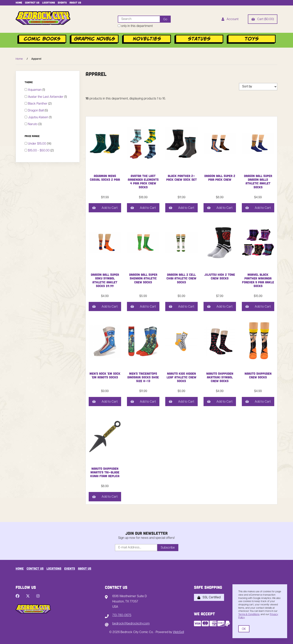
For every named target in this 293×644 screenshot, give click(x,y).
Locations (49, 3)
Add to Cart (105, 208)
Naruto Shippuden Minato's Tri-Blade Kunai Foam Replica (105, 472)
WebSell (178, 632)
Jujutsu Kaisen (38, 117)
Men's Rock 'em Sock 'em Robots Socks (105, 375)
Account (230, 20)
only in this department (135, 26)
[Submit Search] (165, 19)
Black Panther (38, 104)
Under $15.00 (37, 144)
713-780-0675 (122, 615)
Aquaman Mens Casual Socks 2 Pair (105, 178)
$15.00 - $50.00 (39, 151)
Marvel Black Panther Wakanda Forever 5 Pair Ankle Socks (258, 280)
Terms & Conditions (249, 614)
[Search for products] (139, 19)
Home (19, 3)
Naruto (33, 124)
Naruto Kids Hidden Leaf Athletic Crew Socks (181, 377)
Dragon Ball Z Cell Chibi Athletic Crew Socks (181, 278)
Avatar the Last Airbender (46, 97)
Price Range (32, 136)
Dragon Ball (36, 111)
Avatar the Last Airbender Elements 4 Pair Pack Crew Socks (143, 181)
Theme (29, 82)
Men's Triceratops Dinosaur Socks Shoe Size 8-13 (143, 377)
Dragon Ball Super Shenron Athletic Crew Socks (143, 278)
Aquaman (35, 90)
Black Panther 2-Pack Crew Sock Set (181, 178)
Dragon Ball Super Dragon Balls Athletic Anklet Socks (258, 181)
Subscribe (168, 548)
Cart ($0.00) (263, 20)
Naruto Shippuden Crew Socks (258, 375)
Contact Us (32, 3)
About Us (75, 3)
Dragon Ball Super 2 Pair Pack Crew (220, 178)
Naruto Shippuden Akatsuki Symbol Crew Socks (220, 377)
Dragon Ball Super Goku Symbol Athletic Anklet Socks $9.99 (105, 280)
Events (62, 3)
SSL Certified (209, 598)
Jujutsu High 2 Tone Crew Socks (220, 276)
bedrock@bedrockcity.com (131, 624)
